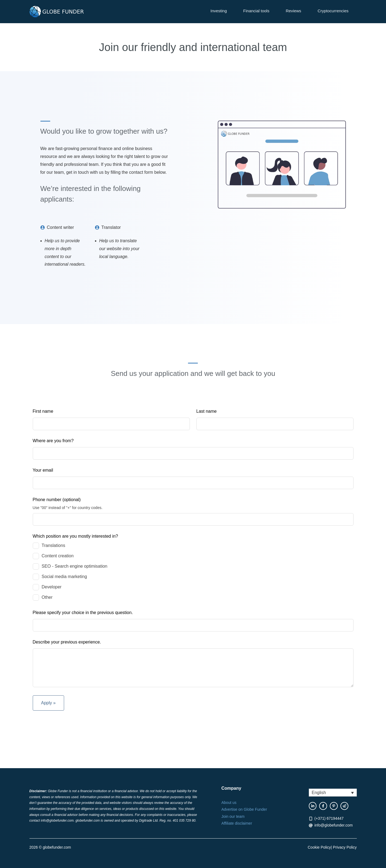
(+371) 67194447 (329, 818)
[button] (333, 793)
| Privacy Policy (344, 847)
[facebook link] (313, 806)
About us (229, 803)
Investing (219, 11)
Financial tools (256, 11)
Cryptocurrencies (333, 11)
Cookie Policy (319, 847)
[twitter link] (344, 806)
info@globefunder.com (334, 825)
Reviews (293, 11)
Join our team (233, 816)
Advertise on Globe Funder (244, 809)
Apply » (48, 703)
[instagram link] (334, 806)
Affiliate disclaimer (237, 823)
